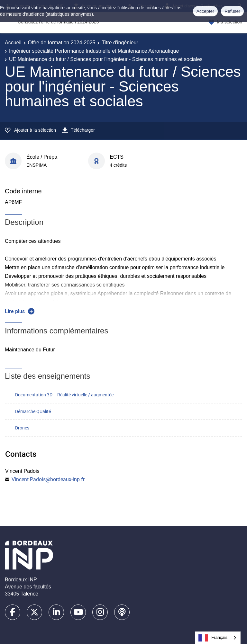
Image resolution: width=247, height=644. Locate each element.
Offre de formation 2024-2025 (62, 43)
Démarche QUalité (33, 411)
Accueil (13, 43)
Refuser (232, 11)
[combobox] (218, 638)
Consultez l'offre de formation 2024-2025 (58, 22)
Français (213, 638)
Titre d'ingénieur (120, 43)
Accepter (205, 11)
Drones (22, 428)
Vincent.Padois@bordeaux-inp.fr (48, 479)
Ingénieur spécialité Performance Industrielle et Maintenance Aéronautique (94, 51)
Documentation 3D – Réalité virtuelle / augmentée (64, 395)
